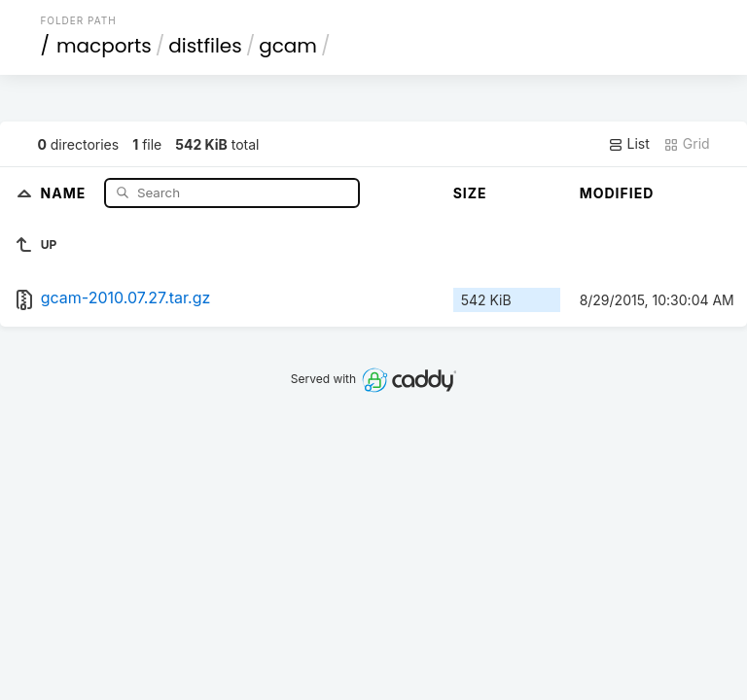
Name (66, 192)
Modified (617, 193)
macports (104, 46)
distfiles (205, 46)
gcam (288, 46)
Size (470, 193)
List (629, 144)
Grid (687, 144)
